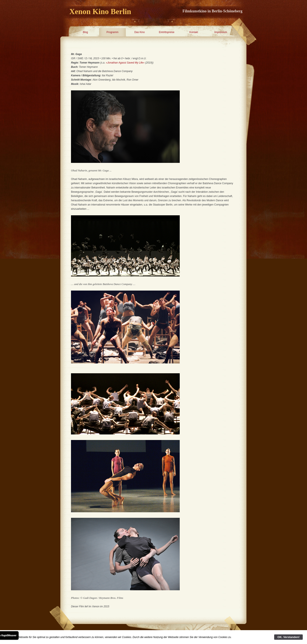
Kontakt (194, 32)
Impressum (221, 32)
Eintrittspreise (167, 32)
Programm (112, 32)
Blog (85, 32)
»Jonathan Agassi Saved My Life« (125, 63)
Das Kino (140, 32)
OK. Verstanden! (288, 637)
